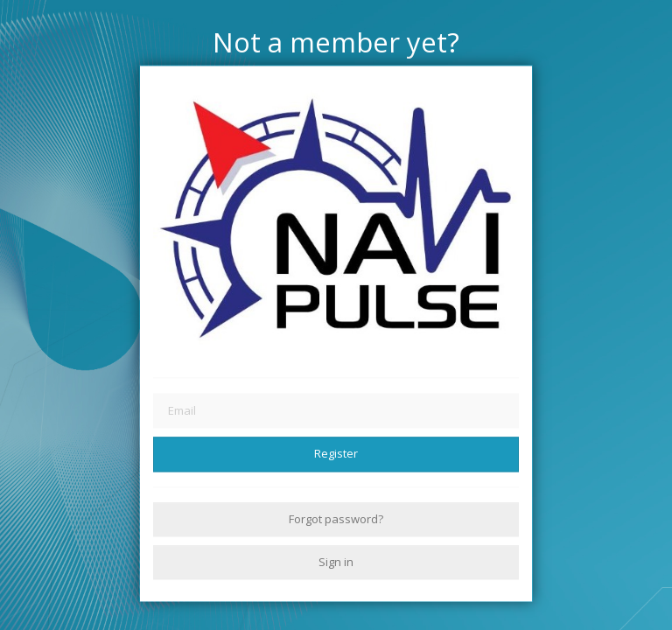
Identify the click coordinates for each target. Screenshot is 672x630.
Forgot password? (336, 519)
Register (336, 454)
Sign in (336, 562)
